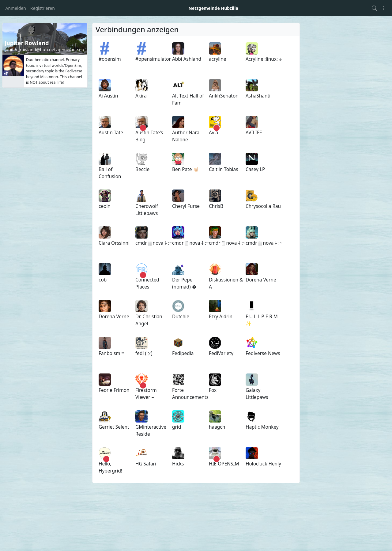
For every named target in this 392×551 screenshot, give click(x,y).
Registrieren (43, 8)
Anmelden (16, 8)
